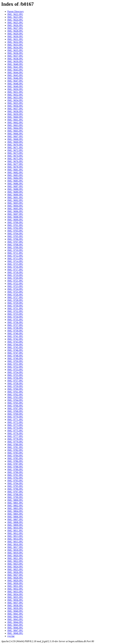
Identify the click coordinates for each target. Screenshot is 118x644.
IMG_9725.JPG (15, 292)
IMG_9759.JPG (15, 386)
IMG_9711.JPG (15, 253)
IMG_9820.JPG (15, 556)
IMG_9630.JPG (15, 36)
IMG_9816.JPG (15, 544)
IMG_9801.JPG (15, 503)
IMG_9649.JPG (15, 86)
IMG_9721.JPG (15, 281)
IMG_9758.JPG (15, 383)
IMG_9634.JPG (15, 48)
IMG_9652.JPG (15, 95)
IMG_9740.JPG (15, 333)
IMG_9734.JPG (15, 317)
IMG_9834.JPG (15, 594)
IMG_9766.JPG (15, 406)
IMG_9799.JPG (15, 497)
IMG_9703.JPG (15, 231)
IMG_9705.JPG (15, 236)
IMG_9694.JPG (15, 206)
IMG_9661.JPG (15, 120)
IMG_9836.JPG (15, 600)
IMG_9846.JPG (15, 628)
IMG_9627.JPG (15, 28)
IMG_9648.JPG (15, 84)
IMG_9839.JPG (15, 608)
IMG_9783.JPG (15, 453)
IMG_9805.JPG (15, 514)
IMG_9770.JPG (15, 417)
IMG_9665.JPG (15, 131)
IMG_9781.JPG (15, 447)
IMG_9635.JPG (15, 50)
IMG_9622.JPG (15, 14)
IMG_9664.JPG (15, 128)
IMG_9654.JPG (15, 100)
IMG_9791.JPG (15, 475)
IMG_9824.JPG (15, 567)
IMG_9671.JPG (15, 148)
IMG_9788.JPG (15, 467)
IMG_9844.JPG (15, 622)
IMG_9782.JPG (15, 450)
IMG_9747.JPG (15, 353)
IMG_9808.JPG (15, 522)
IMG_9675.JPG (15, 159)
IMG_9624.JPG (15, 20)
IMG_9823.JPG (15, 564)
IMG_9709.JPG (15, 247)
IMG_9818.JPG (15, 550)
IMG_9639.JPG (15, 61)
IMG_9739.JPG (15, 331)
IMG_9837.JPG (15, 603)
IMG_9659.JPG (15, 114)
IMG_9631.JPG (15, 39)
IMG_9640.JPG (15, 64)
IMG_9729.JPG (15, 303)
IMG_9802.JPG (15, 506)
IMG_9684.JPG (15, 178)
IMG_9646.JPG (15, 78)
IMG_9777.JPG (15, 436)
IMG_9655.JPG (15, 103)
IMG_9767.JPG (15, 408)
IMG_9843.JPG (15, 619)
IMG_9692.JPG (15, 200)
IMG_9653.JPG (15, 98)
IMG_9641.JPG (15, 67)
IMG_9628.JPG (15, 31)
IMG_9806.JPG (15, 517)
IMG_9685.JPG (15, 181)
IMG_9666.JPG (15, 134)
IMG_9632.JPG (15, 42)
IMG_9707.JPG (15, 242)
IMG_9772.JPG (15, 422)
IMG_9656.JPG (15, 106)
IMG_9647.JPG (15, 81)
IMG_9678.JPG (15, 167)
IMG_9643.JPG (15, 70)
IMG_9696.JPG (15, 211)
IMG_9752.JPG (15, 367)
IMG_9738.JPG (15, 328)
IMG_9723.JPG (15, 286)
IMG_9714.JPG (15, 261)
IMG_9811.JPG (15, 531)
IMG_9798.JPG (15, 494)
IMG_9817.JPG (15, 547)
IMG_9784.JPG (15, 456)
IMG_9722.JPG (15, 284)
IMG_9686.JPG (15, 184)
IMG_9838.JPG (15, 606)
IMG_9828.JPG (15, 578)
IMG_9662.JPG (15, 123)
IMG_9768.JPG (15, 411)
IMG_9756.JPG (15, 378)
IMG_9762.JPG (15, 395)
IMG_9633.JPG (15, 45)
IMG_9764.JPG (15, 400)
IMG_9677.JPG (15, 164)
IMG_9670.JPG (15, 145)
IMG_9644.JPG (15, 73)
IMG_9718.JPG (15, 272)
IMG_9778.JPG (15, 439)
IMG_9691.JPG (15, 197)
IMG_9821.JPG (15, 558)
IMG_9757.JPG (15, 381)
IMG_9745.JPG (15, 347)
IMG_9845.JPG (15, 625)
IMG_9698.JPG (15, 217)
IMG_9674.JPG (15, 156)
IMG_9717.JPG (15, 270)
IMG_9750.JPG (15, 361)
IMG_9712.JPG (15, 256)
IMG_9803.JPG (15, 508)
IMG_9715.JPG (15, 264)
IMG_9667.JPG (15, 136)
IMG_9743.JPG (15, 342)
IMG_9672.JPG (15, 150)
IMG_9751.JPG (15, 364)
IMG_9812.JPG (15, 533)
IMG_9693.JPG (15, 203)
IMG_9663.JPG (15, 125)
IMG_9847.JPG (15, 631)
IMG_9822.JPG (15, 561)
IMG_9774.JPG (15, 428)
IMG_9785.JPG (15, 458)
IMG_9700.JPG (15, 222)
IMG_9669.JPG (15, 142)
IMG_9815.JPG (15, 542)
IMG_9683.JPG (15, 175)
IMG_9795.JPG (15, 486)
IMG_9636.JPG (15, 53)
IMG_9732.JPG (15, 311)
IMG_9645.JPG (15, 75)
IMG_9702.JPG (15, 228)
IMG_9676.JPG (15, 161)
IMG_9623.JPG (15, 17)
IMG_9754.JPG (15, 372)
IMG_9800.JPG (15, 500)
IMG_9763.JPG (15, 397)
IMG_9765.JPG (15, 403)
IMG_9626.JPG (15, 25)
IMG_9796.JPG (15, 489)
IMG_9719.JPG (15, 275)
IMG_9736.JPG (15, 322)
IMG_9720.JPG (15, 278)
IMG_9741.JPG (15, 336)
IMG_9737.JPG (15, 325)
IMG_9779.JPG (15, 442)
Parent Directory (16, 11)
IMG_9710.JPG (15, 250)
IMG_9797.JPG (15, 492)
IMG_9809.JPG (15, 525)
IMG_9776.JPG (15, 433)
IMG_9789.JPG (15, 470)
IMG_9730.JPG (15, 306)
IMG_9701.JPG (15, 225)
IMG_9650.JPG (15, 89)
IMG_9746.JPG (15, 350)
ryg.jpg (11, 636)
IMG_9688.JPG (15, 189)
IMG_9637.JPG (15, 56)
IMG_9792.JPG (15, 478)
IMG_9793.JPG (15, 481)
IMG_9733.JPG (15, 314)
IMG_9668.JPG (15, 139)
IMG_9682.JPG (15, 172)
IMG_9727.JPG (15, 297)
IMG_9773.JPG (15, 425)
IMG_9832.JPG (15, 589)
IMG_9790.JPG (15, 472)
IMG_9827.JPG (15, 575)
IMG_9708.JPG (15, 245)
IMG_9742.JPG (15, 339)
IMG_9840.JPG (15, 611)
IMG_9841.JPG (15, 614)
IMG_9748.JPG (15, 356)
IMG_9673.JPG (15, 153)
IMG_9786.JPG (15, 461)
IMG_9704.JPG (15, 234)
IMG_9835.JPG (15, 597)
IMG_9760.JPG (15, 389)
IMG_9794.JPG (15, 483)
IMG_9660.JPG (15, 117)
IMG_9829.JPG (15, 581)
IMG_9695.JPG (15, 209)
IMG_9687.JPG (15, 186)
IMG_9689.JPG (15, 192)
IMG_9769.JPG (15, 414)
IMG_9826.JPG (15, 572)
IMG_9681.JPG (15, 170)
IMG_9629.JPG (15, 34)
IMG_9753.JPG (15, 370)
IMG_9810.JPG (15, 528)
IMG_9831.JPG (15, 586)
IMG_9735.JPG (15, 320)
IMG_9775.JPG (15, 431)
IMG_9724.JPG (15, 289)
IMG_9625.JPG (15, 23)
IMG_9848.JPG (15, 633)
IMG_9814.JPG (15, 539)
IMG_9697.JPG (15, 214)
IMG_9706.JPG (15, 239)
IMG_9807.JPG (15, 519)
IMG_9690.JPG (15, 195)
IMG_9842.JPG (15, 617)
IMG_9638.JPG (15, 59)
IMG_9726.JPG (15, 295)
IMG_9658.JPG (15, 111)
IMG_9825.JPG (15, 569)
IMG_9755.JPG (15, 375)
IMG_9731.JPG (15, 309)
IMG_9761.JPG (15, 392)
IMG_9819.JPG (15, 553)
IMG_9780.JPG (15, 445)
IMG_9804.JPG (15, 511)
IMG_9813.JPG (15, 536)
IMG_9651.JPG (15, 92)
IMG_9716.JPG (15, 267)
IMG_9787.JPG (15, 464)
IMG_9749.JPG (15, 358)
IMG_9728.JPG (15, 300)
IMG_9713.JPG (15, 259)
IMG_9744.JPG (15, 345)
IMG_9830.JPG (15, 583)
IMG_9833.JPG (15, 592)
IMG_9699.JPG (15, 220)
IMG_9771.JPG (15, 420)
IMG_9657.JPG (15, 109)
